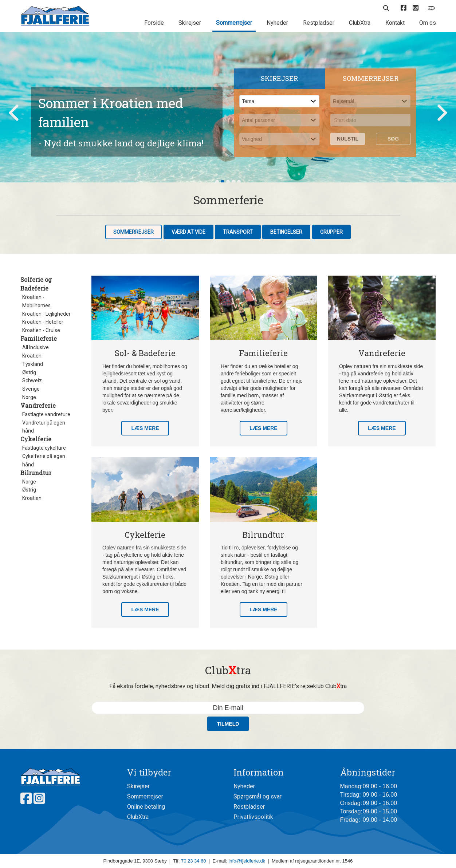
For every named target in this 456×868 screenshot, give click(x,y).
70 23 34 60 (194, 861)
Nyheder (277, 23)
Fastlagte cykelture (44, 448)
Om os (428, 23)
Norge (29, 397)
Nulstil (348, 139)
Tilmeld (228, 724)
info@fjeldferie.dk (247, 861)
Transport (238, 232)
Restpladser (319, 23)
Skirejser (190, 23)
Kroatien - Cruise (41, 330)
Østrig (29, 372)
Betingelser (286, 232)
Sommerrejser (234, 23)
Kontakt (395, 23)
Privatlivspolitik (253, 817)
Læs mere (145, 428)
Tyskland (33, 364)
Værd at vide (188, 232)
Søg (393, 139)
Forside (154, 23)
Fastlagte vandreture (46, 414)
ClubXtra (360, 23)
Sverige (31, 389)
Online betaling (146, 807)
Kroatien (32, 356)
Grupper (331, 232)
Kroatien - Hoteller (43, 322)
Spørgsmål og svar (258, 796)
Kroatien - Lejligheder (46, 314)
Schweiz (32, 380)
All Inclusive (36, 347)
